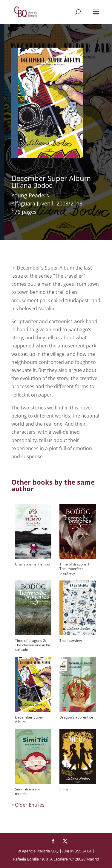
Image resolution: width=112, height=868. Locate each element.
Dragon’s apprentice (76, 717)
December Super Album (29, 719)
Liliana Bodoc (32, 185)
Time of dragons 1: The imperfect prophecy (75, 569)
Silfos (64, 789)
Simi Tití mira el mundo (28, 791)
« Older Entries (28, 805)
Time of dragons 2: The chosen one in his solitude (33, 645)
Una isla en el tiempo (32, 564)
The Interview (71, 641)
